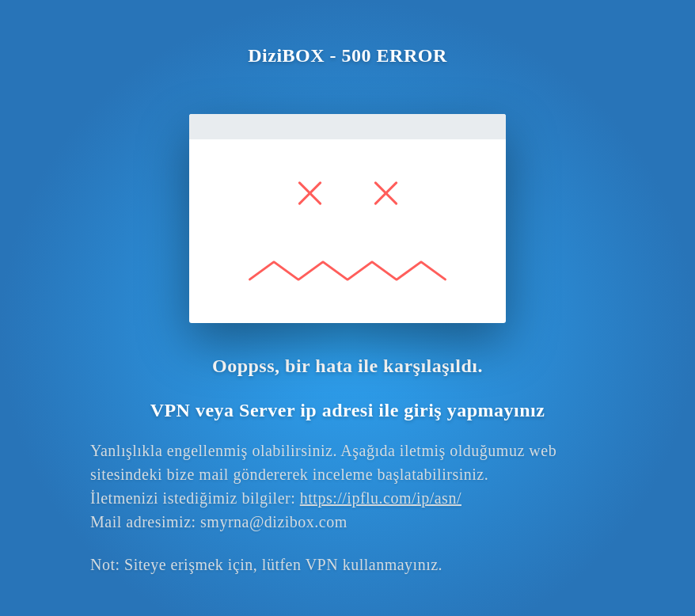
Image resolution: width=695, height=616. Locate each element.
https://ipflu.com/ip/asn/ (381, 498)
